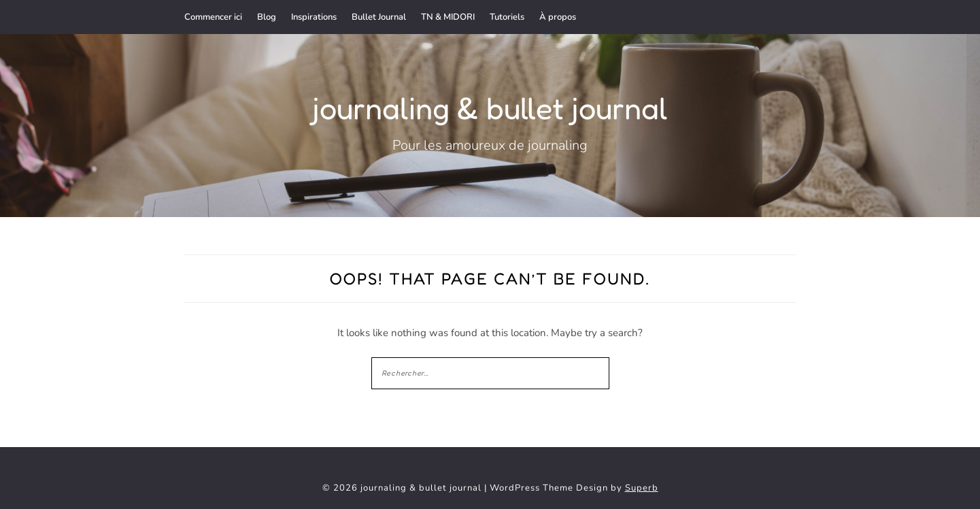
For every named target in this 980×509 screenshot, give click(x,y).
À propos (558, 17)
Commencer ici (213, 17)
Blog (267, 17)
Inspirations (314, 17)
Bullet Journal (379, 17)
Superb (642, 488)
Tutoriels (507, 17)
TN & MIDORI (448, 17)
